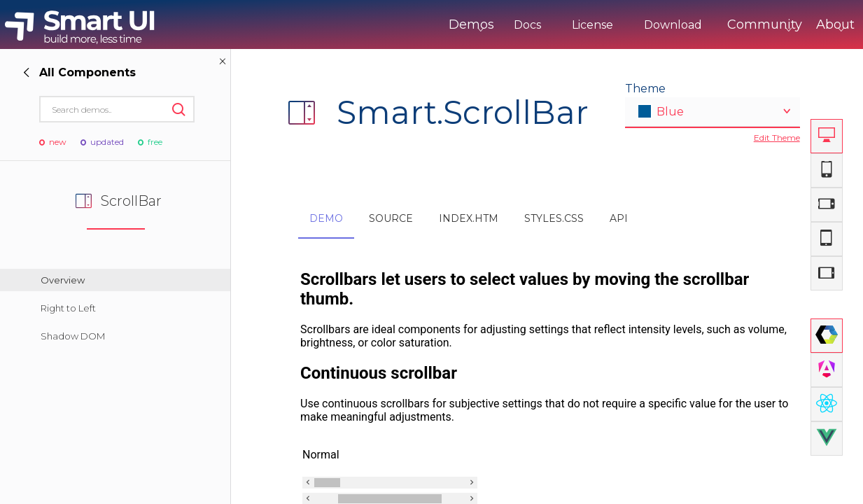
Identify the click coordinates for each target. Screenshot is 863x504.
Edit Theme (777, 138)
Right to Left (68, 308)
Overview (63, 280)
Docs (469, 25)
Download (615, 25)
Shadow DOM (73, 336)
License (534, 25)
